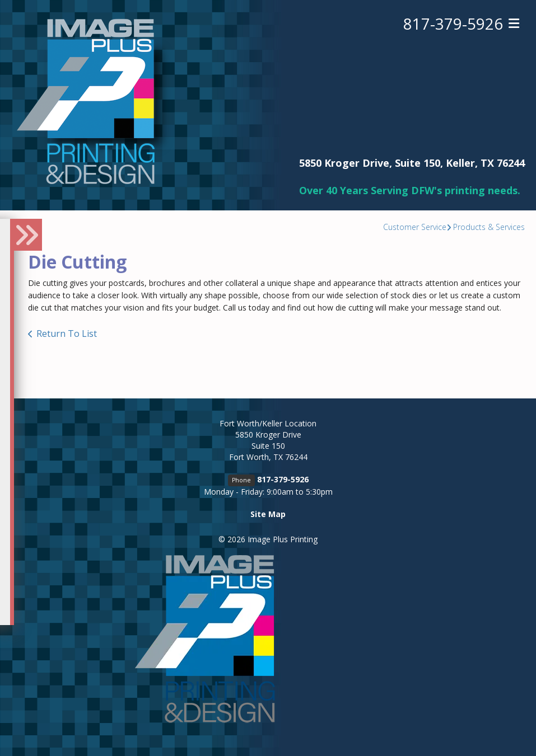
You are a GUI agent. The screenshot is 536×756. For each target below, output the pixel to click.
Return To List (67, 334)
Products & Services (489, 227)
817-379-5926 (453, 24)
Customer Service (415, 227)
